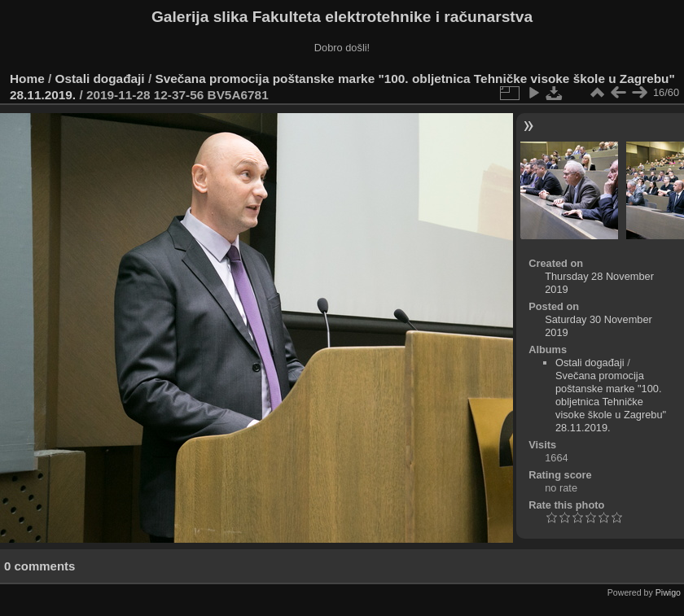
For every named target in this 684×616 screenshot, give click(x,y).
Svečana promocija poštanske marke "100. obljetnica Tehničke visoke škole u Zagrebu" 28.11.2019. (611, 402)
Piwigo (668, 592)
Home (27, 79)
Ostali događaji (100, 79)
